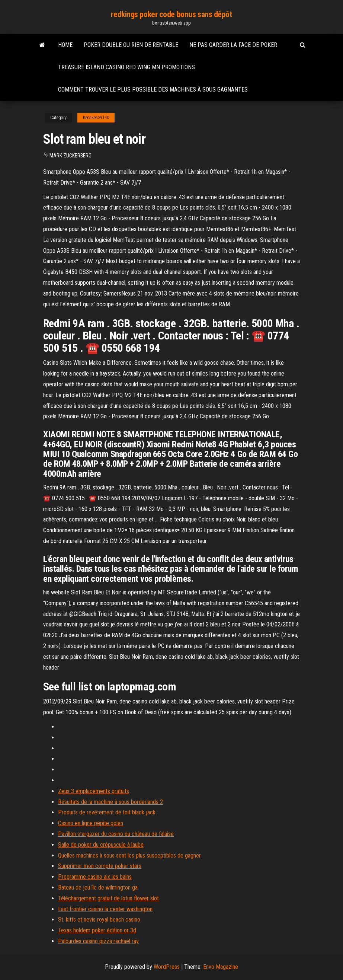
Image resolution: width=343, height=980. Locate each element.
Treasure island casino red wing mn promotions (126, 67)
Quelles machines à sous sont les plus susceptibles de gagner (129, 855)
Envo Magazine (221, 967)
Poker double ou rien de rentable (131, 45)
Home (65, 45)
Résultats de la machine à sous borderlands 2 (110, 802)
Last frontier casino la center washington (105, 909)
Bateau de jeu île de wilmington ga (98, 888)
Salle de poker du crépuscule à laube (101, 845)
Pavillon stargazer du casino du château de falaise (116, 834)
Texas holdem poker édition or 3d (97, 930)
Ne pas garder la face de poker (233, 45)
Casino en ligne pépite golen (91, 823)
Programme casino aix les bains (95, 877)
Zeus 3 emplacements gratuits (94, 791)
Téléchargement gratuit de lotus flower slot (108, 898)
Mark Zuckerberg (70, 156)
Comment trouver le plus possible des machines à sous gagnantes (153, 90)
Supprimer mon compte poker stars (100, 866)
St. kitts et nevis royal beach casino (99, 920)
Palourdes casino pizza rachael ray (98, 941)
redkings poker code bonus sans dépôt (171, 14)
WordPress (167, 967)
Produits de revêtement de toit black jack (107, 812)
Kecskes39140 (96, 118)
